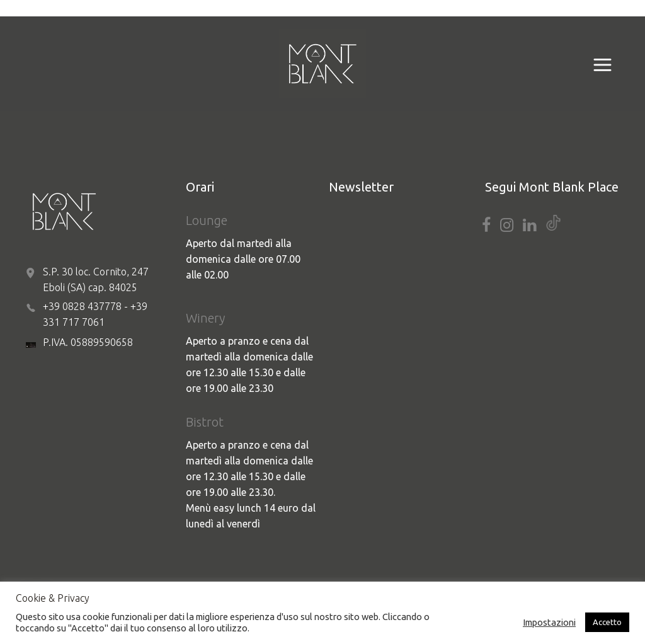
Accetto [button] (607, 622)
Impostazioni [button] (549, 622)
